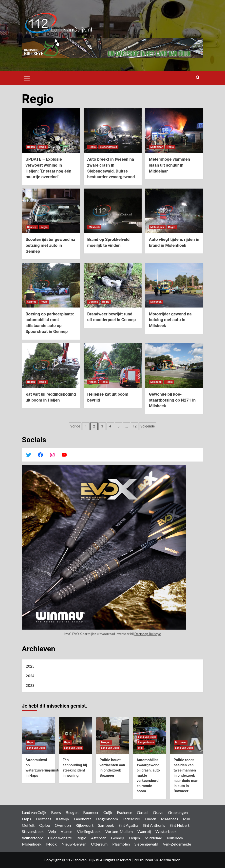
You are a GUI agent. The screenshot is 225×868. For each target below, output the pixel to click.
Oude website (60, 838)
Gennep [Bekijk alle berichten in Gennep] (32, 227)
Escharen (125, 812)
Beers (56, 812)
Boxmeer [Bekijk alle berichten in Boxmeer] (181, 743)
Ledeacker (131, 819)
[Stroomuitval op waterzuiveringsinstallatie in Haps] (39, 735)
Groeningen (178, 812)
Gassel (143, 812)
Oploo (45, 825)
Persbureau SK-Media (153, 860)
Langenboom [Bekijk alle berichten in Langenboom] (146, 743)
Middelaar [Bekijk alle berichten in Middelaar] (157, 147)
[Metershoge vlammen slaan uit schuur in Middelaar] (174, 131)
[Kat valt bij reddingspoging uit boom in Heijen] (51, 366)
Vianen (66, 831)
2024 (30, 676)
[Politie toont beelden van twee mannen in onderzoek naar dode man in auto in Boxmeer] (187, 735)
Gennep (118, 838)
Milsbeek (175, 838)
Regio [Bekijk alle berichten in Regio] (42, 147)
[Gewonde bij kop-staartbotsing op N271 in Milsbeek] (174, 366)
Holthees (44, 819)
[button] (27, 77)
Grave (158, 812)
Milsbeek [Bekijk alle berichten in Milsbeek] (94, 227)
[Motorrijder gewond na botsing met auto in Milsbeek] (174, 285)
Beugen (72, 812)
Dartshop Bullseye (148, 634)
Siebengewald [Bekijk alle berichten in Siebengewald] (108, 147)
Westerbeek (166, 831)
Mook (51, 844)
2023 (30, 685)
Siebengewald (146, 844)
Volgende (148, 426)
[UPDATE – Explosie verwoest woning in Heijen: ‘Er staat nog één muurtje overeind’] (51, 131)
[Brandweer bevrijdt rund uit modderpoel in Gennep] (113, 285)
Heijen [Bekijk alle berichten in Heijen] (31, 147)
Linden (151, 819)
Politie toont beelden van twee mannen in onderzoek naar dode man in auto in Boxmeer (186, 775)
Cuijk (108, 812)
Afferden (99, 838)
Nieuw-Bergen (74, 844)
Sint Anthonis (154, 825)
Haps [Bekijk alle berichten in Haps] (30, 743)
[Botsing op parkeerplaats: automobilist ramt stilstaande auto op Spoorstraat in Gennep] (51, 285)
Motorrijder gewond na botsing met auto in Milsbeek (170, 320)
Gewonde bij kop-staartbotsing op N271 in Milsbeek (172, 400)
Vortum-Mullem (119, 831)
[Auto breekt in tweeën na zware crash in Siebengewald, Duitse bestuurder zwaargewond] (113, 131)
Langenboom (107, 819)
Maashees (169, 819)
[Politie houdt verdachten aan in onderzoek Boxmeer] (113, 735)
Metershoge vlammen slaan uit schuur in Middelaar (170, 165)
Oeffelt (28, 825)
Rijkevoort (84, 825)
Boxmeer (91, 812)
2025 (30, 666)
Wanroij (144, 831)
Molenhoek (32, 844)
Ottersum (99, 844)
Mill (186, 819)
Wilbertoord (33, 838)
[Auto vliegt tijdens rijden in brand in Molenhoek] (174, 211)
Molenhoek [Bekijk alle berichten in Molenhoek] (157, 227)
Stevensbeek (33, 831)
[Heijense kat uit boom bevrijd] (113, 366)
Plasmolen (121, 844)
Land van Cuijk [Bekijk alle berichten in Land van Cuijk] (36, 748)
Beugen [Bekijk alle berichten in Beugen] (106, 743)
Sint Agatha (128, 825)
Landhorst (83, 819)
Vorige (75, 426)
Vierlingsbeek (89, 831)
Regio (81, 838)
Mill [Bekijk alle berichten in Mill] (140, 748)
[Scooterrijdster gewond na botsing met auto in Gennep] (51, 211)
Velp (52, 831)
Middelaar (153, 838)
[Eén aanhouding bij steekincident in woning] (76, 735)
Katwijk (63, 819)
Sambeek (106, 825)
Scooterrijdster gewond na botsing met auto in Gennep (50, 245)
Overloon (63, 825)
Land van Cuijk (34, 812)
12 (135, 426)
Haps (27, 819)
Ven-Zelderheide (177, 844)
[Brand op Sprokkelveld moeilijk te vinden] (113, 211)
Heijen (134, 838)
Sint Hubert (180, 825)
